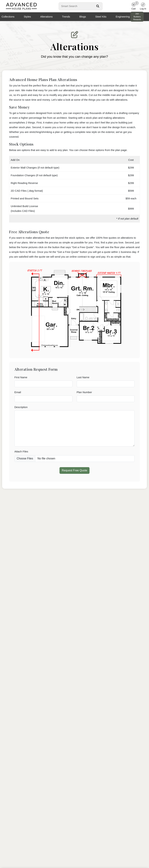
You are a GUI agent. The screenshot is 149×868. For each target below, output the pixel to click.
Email (18, 392)
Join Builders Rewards (137, 17)
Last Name (83, 377)
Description (21, 407)
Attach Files (21, 451)
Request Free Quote (74, 470)
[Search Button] (98, 6)
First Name (21, 377)
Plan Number (84, 392)
